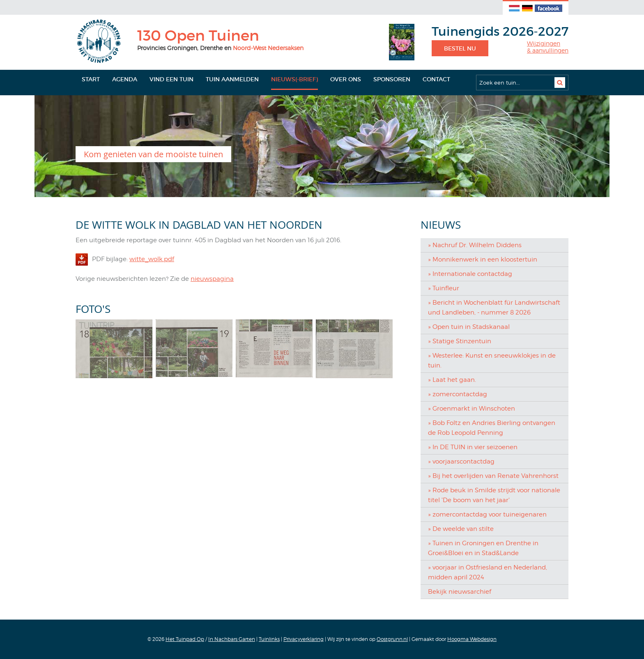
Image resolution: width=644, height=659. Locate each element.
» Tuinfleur (444, 288)
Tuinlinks (269, 639)
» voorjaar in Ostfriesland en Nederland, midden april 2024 (488, 572)
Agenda (125, 79)
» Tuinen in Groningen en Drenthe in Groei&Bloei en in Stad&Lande (483, 548)
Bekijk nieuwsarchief (460, 592)
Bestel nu (460, 48)
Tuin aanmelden (232, 79)
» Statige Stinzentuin (460, 341)
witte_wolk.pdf (152, 259)
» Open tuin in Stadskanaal (469, 327)
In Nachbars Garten (232, 639)
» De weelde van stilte (461, 529)
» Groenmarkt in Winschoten (471, 409)
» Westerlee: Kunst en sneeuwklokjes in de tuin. (492, 360)
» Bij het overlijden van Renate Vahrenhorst (493, 476)
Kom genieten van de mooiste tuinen (153, 154)
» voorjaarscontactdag (461, 462)
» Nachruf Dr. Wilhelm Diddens (475, 245)
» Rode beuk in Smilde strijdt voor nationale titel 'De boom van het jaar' (494, 495)
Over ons (346, 79)
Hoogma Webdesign (472, 639)
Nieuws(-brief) (294, 79)
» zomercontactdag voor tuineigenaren (487, 514)
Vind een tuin (171, 79)
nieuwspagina (212, 279)
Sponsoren (392, 79)
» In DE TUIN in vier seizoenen (473, 447)
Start (91, 79)
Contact (436, 79)
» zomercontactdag (458, 394)
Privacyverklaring (304, 639)
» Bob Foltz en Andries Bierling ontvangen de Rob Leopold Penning (492, 428)
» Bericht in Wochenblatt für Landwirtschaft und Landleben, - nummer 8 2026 (494, 308)
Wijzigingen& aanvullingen (548, 47)
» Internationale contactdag (470, 274)
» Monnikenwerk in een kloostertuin (483, 259)
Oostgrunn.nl (392, 639)
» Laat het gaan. (452, 380)
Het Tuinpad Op (185, 639)
